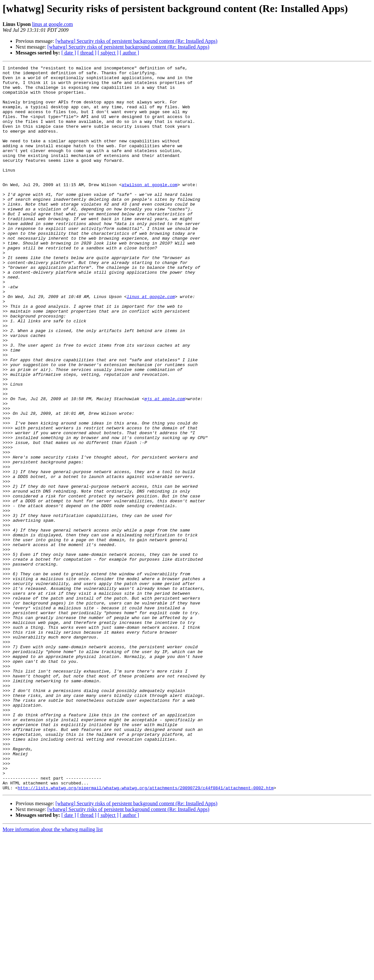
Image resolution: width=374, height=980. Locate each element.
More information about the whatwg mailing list (53, 974)
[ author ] (130, 53)
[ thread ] (87, 53)
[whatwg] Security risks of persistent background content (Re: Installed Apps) (137, 41)
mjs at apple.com (165, 466)
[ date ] (69, 53)
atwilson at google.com (150, 209)
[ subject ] (108, 53)
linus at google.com (53, 24)
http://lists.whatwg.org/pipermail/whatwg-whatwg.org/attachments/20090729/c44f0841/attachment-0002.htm (146, 933)
